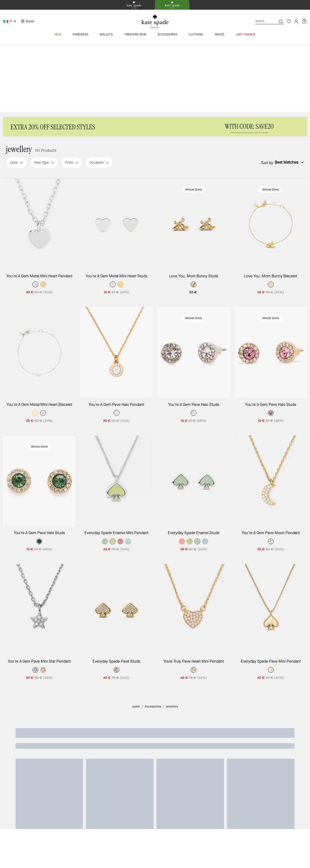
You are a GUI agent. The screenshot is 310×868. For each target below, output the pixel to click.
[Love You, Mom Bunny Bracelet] (271, 156)
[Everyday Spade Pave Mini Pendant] (271, 542)
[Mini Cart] (304, 21)
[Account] (296, 21)
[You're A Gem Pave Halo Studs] (194, 285)
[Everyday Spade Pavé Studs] (117, 542)
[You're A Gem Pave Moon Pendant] (271, 413)
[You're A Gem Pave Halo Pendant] (117, 285)
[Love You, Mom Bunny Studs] (194, 156)
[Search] (262, 21)
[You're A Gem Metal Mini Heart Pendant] (39, 156)
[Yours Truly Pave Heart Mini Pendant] (194, 542)
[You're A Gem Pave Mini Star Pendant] (39, 542)
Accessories (153, 639)
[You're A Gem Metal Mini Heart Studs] (117, 156)
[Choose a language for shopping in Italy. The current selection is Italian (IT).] (10, 21)
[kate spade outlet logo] (155, 22)
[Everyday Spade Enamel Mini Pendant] (117, 413)
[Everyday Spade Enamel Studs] (194, 413)
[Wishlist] (289, 21)
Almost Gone (194, 122)
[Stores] (27, 21)
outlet (136, 639)
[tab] (134, 5)
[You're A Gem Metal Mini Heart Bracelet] (39, 285)
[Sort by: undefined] (289, 95)
